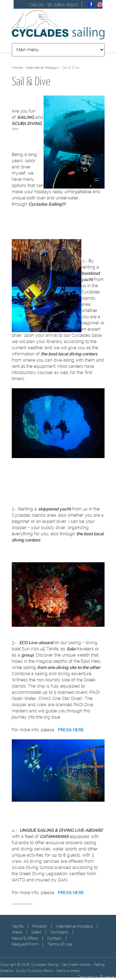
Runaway (108, 977)
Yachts (18, 926)
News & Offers (25, 938)
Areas (17, 932)
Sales (36, 932)
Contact (54, 938)
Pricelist (40, 926)
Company (59, 932)
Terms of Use (60, 944)
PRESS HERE (71, 893)
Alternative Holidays (42, 68)
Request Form (25, 944)
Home (17, 68)
